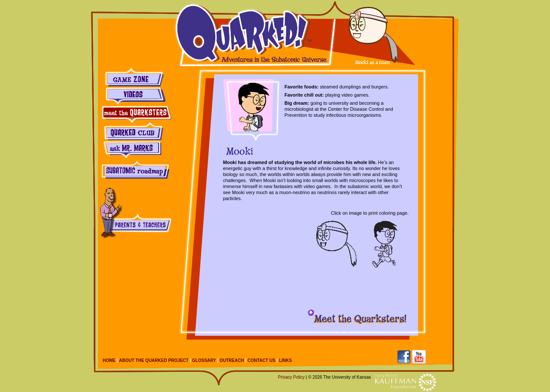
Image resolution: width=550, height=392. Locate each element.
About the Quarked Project (154, 360)
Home (109, 360)
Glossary (204, 360)
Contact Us (261, 360)
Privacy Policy (291, 377)
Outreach (232, 360)
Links (285, 360)
